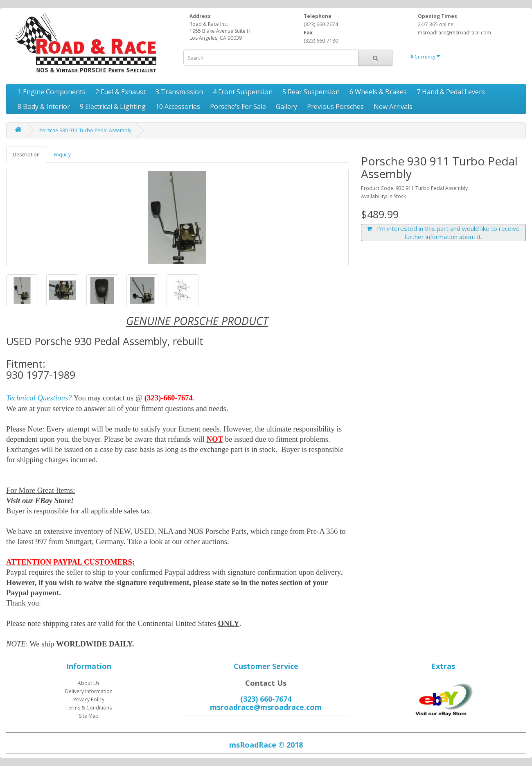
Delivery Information (89, 691)
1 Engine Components (52, 92)
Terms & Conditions (89, 708)
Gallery (286, 106)
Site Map (89, 716)
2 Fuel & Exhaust (121, 92)
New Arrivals (393, 106)
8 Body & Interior (44, 106)
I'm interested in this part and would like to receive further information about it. (443, 233)
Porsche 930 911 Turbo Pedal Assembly (85, 130)
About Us (89, 683)
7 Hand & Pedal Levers (451, 92)
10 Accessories (178, 106)
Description (26, 155)
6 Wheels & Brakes (378, 92)
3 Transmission (179, 92)
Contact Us (266, 683)
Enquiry (62, 155)
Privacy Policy (89, 699)
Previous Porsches (335, 106)
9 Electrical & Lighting (113, 106)
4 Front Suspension (243, 92)
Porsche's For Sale (238, 106)
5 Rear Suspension (311, 92)
